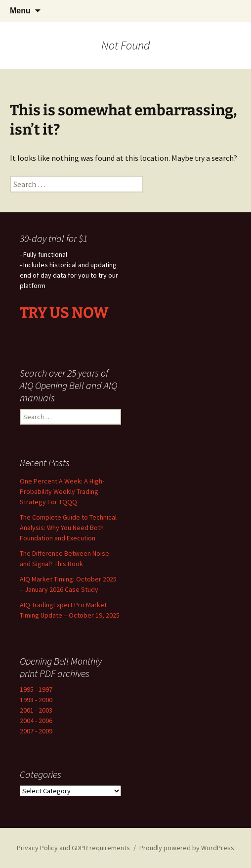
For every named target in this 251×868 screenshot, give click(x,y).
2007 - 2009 (36, 731)
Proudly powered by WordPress (187, 848)
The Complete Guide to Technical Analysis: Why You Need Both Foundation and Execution (68, 528)
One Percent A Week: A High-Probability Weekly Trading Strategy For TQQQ (62, 491)
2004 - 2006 (36, 721)
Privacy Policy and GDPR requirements (73, 848)
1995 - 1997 (36, 689)
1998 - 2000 (36, 700)
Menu (20, 11)
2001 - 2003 (36, 710)
